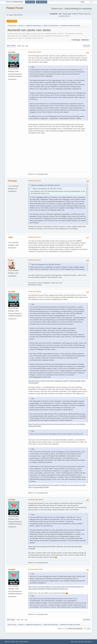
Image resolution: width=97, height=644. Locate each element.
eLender (12, 52)
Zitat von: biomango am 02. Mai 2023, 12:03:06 (47, 189)
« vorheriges (76, 40)
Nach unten (11, 46)
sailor (11, 237)
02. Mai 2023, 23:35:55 (34, 52)
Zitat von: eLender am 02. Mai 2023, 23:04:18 (45, 185)
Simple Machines (24, 642)
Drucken (87, 46)
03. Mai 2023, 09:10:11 (34, 260)
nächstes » (86, 40)
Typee (11, 260)
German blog (67, 14)
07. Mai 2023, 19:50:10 (34, 291)
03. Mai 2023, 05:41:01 (34, 237)
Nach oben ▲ (88, 642)
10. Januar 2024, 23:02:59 (35, 569)
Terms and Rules (79, 642)
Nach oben (11, 620)
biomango (13, 181)
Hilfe (72, 642)
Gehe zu (60, 629)
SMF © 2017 (15, 642)
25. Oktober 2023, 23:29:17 (36, 500)
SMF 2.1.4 (8, 642)
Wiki (60, 14)
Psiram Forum (15, 8)
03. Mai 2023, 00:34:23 (34, 181)
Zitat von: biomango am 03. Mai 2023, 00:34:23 (46, 265)
